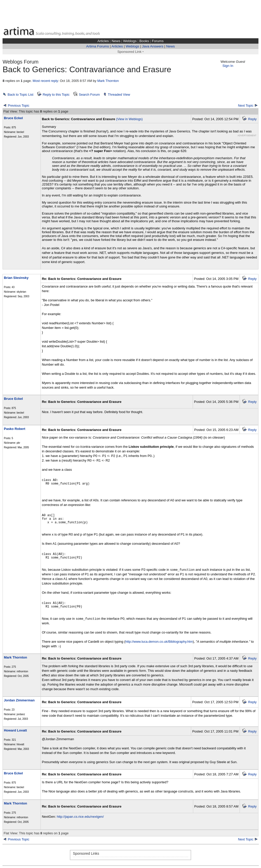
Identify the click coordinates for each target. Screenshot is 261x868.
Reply (252, 119)
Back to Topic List (21, 95)
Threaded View (119, 95)
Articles (103, 41)
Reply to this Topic (56, 95)
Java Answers (153, 46)
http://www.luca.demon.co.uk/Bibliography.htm (159, 642)
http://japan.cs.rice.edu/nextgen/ (80, 817)
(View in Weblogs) (129, 119)
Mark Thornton (108, 81)
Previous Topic (19, 106)
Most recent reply (45, 81)
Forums (158, 41)
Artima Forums (97, 46)
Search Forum (89, 95)
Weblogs (130, 41)
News (116, 41)
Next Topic (246, 106)
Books (144, 41)
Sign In (228, 66)
